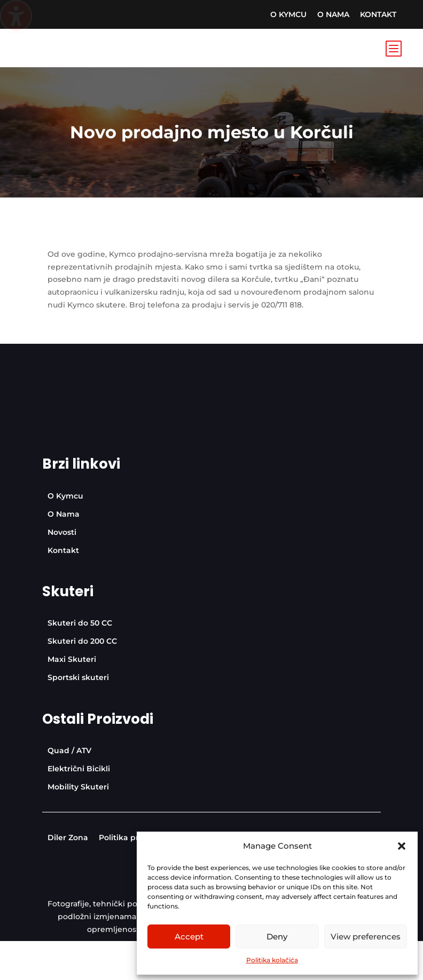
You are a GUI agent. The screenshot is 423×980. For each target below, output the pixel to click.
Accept (189, 936)
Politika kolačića (272, 960)
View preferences (366, 936)
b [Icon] (393, 48)
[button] (402, 846)
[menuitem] (288, 14)
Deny (277, 936)
